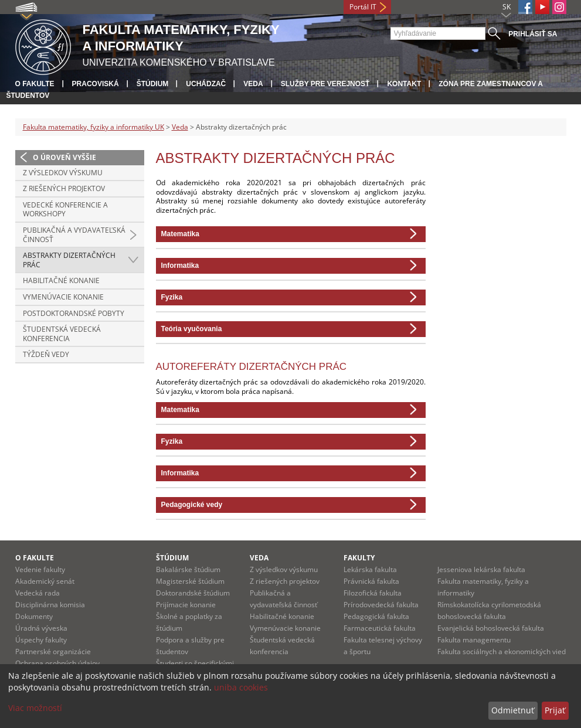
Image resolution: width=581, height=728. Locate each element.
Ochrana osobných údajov (57, 663)
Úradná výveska (41, 628)
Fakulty (359, 558)
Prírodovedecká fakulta (381, 605)
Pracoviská (96, 84)
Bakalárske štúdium (188, 569)
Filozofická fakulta (373, 593)
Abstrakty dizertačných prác (69, 260)
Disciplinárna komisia (50, 605)
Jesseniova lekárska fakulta (481, 569)
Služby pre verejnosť (325, 84)
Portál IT (363, 7)
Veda (253, 84)
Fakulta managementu (474, 640)
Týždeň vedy (46, 354)
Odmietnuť (513, 710)
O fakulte (35, 84)
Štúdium (153, 84)
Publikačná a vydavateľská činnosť (74, 235)
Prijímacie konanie (186, 605)
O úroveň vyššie (64, 157)
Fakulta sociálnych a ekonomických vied (502, 652)
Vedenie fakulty (40, 569)
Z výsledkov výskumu (63, 173)
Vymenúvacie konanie (63, 297)
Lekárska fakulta (370, 569)
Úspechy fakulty (41, 640)
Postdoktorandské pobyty (74, 313)
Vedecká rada (38, 593)
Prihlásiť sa (533, 34)
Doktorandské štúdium (193, 593)
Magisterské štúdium (190, 581)
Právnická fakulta (371, 581)
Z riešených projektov (64, 188)
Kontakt (404, 84)
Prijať (555, 710)
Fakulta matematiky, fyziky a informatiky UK (94, 127)
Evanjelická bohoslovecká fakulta (491, 628)
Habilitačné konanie (61, 280)
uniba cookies (241, 687)
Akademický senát (45, 581)
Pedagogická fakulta (376, 616)
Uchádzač (206, 84)
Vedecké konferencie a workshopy (65, 210)
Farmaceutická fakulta (380, 628)
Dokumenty (34, 616)
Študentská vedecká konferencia (62, 334)
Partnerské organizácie (53, 652)
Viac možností (35, 708)
